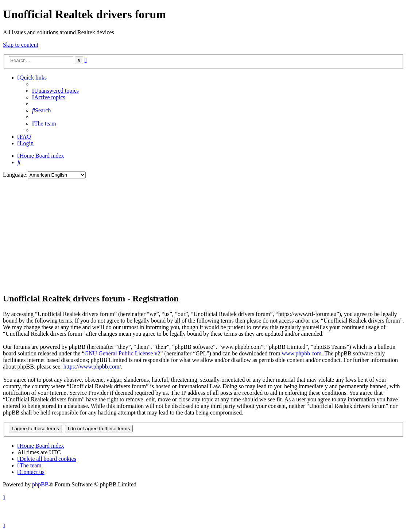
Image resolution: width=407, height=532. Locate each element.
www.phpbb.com (302, 353)
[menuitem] (55, 91)
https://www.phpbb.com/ (92, 367)
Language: (15, 175)
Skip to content (21, 45)
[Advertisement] (204, 235)
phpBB (40, 484)
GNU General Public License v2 (122, 353)
